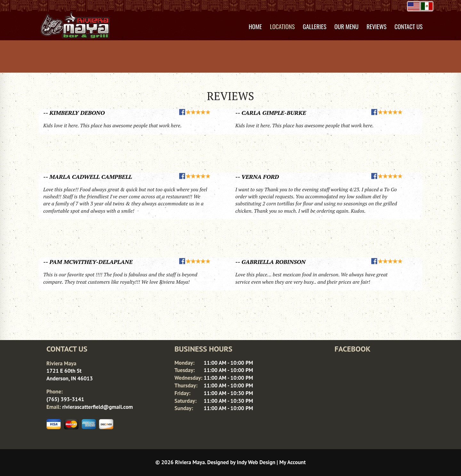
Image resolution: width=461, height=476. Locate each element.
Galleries (315, 26)
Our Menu (346, 26)
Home (255, 26)
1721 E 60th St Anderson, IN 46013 (70, 375)
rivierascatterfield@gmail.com (97, 407)
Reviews (376, 26)
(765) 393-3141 (65, 399)
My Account (293, 462)
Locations (282, 26)
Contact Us (408, 26)
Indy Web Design (256, 462)
